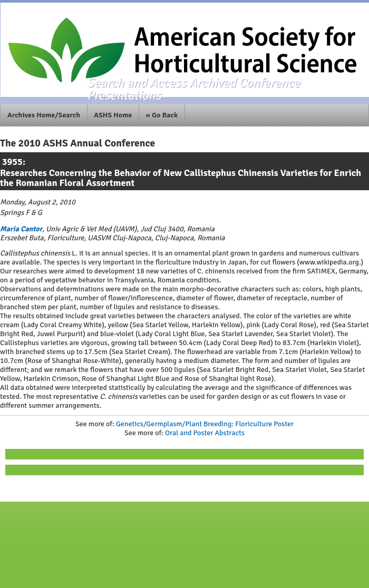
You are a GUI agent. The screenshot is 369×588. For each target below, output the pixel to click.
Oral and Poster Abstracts (205, 433)
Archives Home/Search (44, 115)
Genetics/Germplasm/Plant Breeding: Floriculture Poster (205, 424)
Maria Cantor (21, 229)
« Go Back (162, 115)
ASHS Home (113, 115)
